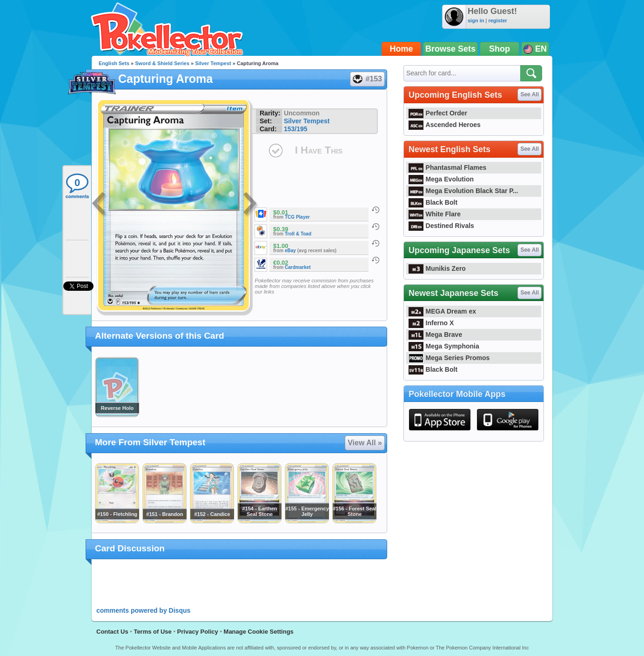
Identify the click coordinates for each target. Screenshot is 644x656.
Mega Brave (435, 335)
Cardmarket (298, 267)
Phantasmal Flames (447, 167)
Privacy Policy (198, 632)
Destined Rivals (441, 226)
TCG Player (297, 217)
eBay (290, 251)
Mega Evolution (441, 179)
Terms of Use (152, 632)
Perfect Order (438, 113)
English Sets (114, 63)
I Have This (319, 150)
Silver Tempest (213, 63)
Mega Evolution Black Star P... (463, 191)
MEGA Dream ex (442, 311)
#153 (367, 79)
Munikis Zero (437, 268)
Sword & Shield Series (162, 63)
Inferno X (431, 323)
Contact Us (112, 632)
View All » (365, 443)
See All (530, 94)
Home (402, 49)
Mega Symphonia (444, 346)
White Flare (435, 214)
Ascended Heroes (445, 125)
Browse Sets (450, 49)
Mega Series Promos (449, 358)
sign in (476, 20)
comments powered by (143, 610)
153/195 (296, 129)
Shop (500, 49)
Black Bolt (433, 202)
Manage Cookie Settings (259, 632)
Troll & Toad (298, 234)
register (497, 20)
